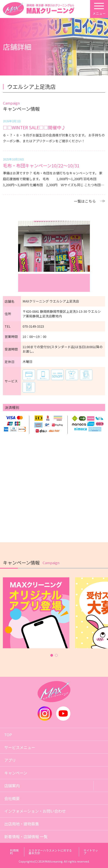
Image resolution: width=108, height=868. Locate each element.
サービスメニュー (20, 747)
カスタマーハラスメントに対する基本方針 (50, 852)
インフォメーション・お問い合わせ (35, 811)
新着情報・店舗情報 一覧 (26, 836)
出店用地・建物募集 (22, 824)
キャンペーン (16, 773)
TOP (8, 734)
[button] (52, 655)
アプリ (10, 760)
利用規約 (14, 852)
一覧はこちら (89, 201)
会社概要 (12, 798)
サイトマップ (91, 852)
